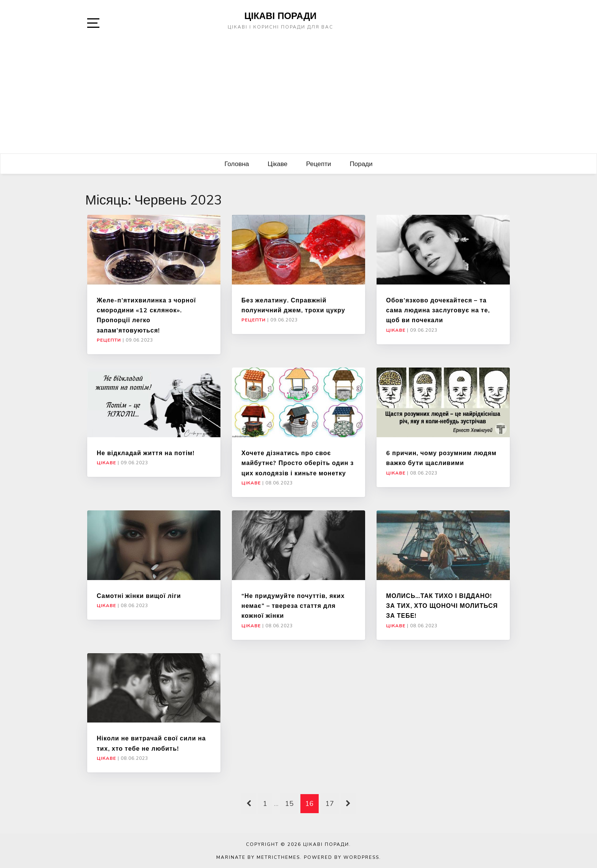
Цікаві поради (281, 16)
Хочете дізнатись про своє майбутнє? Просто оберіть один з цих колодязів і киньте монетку (298, 463)
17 (330, 804)
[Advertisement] (298, 96)
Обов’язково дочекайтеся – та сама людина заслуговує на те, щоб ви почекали (438, 310)
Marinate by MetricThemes (258, 857)
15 (289, 804)
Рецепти (319, 164)
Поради (361, 164)
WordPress (361, 857)
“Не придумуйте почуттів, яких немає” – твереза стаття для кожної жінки (293, 606)
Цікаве (278, 164)
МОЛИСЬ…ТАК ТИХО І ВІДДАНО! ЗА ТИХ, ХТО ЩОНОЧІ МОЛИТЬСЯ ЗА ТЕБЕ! (442, 606)
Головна (237, 164)
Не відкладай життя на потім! (146, 453)
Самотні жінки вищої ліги (139, 596)
